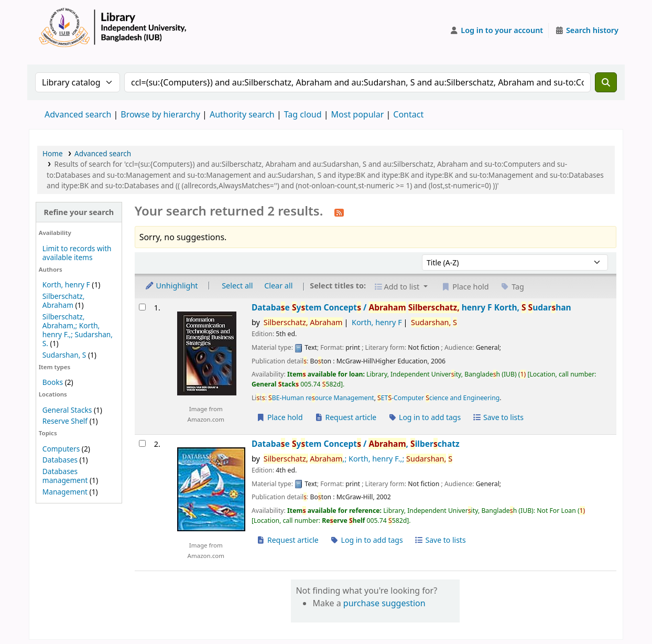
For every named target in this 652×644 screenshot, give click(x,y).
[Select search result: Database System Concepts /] (142, 307)
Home (53, 153)
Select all (237, 286)
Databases (60, 460)
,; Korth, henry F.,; (358, 459)
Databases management (65, 476)
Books (53, 382)
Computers (61, 449)
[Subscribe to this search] (339, 212)
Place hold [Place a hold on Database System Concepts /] (280, 417)
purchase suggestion (384, 603)
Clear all (278, 286)
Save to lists (498, 417)
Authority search (242, 114)
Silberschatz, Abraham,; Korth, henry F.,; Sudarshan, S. (78, 330)
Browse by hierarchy (160, 114)
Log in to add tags (424, 417)
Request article (345, 417)
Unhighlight (171, 286)
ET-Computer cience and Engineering (438, 398)
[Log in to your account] (497, 30)
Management (65, 492)
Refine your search (79, 212)
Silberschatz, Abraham (64, 300)
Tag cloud (303, 114)
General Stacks (67, 410)
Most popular (358, 114)
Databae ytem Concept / (411, 308)
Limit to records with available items (77, 253)
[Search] (606, 82)
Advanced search (78, 114)
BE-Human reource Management (321, 398)
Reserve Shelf (65, 421)
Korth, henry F (66, 285)
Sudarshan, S (64, 355)
